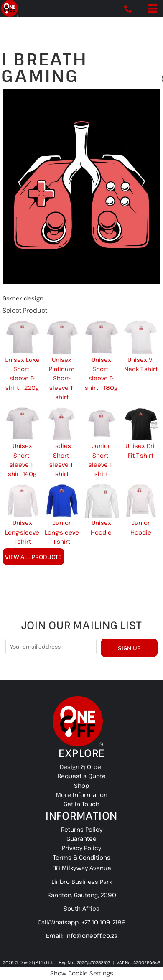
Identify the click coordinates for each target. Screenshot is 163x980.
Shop (81, 785)
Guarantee (81, 839)
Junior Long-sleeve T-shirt (62, 532)
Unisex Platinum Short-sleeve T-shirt (62, 378)
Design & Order (82, 767)
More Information (82, 795)
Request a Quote (82, 776)
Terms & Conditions (82, 857)
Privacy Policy (81, 848)
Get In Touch (81, 804)
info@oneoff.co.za (91, 935)
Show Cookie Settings (82, 973)
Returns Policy (82, 829)
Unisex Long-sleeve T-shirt (22, 532)
